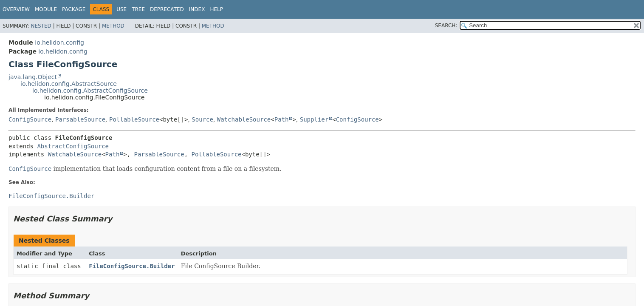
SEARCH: (446, 25)
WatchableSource (244, 119)
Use (121, 9)
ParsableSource (80, 119)
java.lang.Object (33, 77)
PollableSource (134, 119)
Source (202, 119)
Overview (16, 9)
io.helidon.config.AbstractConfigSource (90, 91)
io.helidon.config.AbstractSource (69, 84)
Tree (138, 9)
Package (74, 9)
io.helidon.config (59, 42)
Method (113, 26)
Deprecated (167, 9)
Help (216, 9)
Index (197, 9)
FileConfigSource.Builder (132, 266)
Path (282, 119)
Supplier (314, 119)
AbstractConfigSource (73, 146)
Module (46, 9)
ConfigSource (30, 119)
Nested (41, 26)
